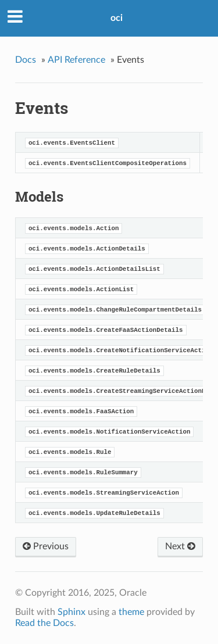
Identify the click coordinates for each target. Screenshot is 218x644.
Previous (46, 546)
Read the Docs (44, 623)
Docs (26, 60)
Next (180, 546)
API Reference (76, 60)
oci (117, 18)
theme (131, 612)
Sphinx (72, 612)
